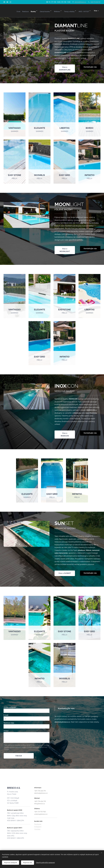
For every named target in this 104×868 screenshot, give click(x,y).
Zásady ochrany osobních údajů (15, 747)
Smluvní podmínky (33, 747)
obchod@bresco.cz (80, 2)
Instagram (38, 827)
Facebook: (38, 824)
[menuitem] (23, 11)
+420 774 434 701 (95, 2)
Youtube (37, 829)
